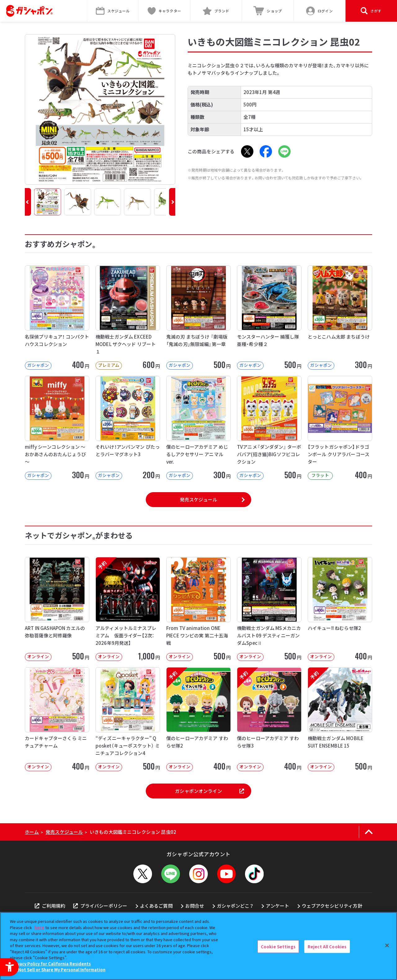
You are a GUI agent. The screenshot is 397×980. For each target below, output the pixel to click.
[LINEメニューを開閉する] (171, 874)
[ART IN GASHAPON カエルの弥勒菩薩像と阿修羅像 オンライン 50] (57, 609)
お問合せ (195, 906)
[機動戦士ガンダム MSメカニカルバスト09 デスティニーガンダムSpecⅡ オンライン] (269, 609)
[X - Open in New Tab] (247, 151)
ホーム (32, 832)
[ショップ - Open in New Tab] (268, 11)
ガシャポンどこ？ (235, 906)
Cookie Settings (278, 946)
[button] (28, 202)
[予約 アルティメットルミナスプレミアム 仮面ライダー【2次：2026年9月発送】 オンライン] (128, 609)
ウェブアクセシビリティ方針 (332, 906)
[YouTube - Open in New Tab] (226, 874)
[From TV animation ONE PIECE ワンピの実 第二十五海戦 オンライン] (198, 609)
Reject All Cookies (327, 946)
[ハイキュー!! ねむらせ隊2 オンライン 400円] (340, 609)
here (39, 927)
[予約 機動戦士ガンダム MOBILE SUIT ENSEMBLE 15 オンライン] (340, 719)
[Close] (387, 945)
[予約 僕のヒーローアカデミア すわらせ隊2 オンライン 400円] (198, 719)
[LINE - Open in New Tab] (284, 151)
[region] (198, 946)
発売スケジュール (198, 499)
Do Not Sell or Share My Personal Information (58, 970)
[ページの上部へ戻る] (369, 832)
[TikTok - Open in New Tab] (254, 874)
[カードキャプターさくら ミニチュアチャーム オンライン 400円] (57, 719)
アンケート (277, 906)
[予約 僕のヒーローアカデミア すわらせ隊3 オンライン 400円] (269, 719)
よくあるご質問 (156, 906)
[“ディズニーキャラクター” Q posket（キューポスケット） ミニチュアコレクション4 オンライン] (128, 719)
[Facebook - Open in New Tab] (266, 151)
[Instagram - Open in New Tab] (198, 874)
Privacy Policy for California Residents (51, 964)
